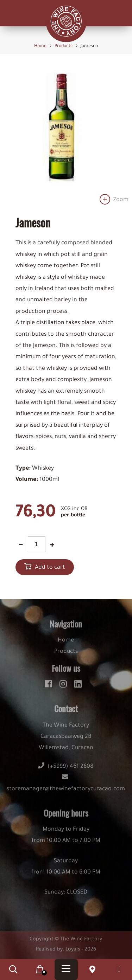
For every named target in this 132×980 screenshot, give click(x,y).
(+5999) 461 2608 (66, 770)
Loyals (73, 953)
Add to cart (50, 568)
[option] (66, 137)
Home (66, 644)
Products (66, 655)
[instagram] (64, 686)
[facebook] (49, 686)
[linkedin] (78, 686)
